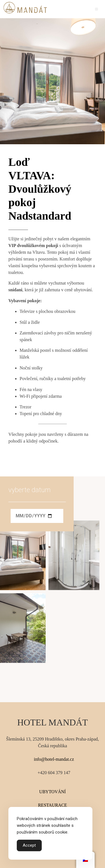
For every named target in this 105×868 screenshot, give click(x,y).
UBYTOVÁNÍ (53, 792)
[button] (96, 9)
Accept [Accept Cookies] (29, 845)
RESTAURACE (53, 805)
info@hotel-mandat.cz (54, 759)
